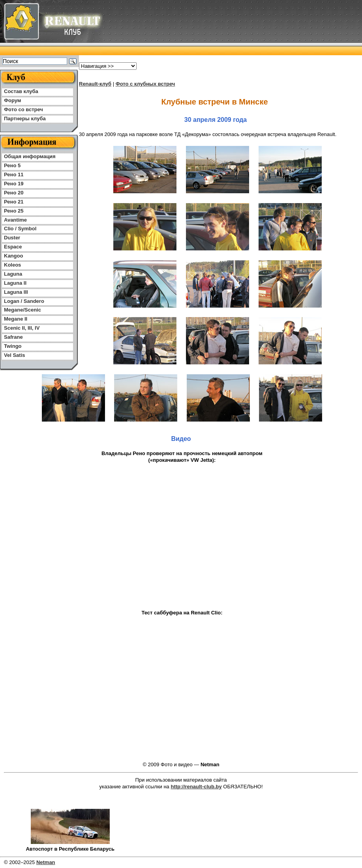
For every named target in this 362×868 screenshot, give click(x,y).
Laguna (13, 274)
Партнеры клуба (25, 119)
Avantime (15, 220)
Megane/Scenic (23, 310)
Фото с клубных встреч (145, 84)
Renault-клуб (95, 84)
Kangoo (13, 256)
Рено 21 (14, 202)
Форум (12, 100)
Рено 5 (12, 165)
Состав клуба (21, 91)
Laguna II (15, 283)
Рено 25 (14, 211)
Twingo (13, 346)
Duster (12, 238)
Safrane (13, 337)
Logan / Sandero (24, 301)
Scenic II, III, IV (22, 328)
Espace (13, 247)
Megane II (16, 319)
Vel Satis (14, 355)
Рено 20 (14, 193)
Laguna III (16, 292)
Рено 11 (14, 175)
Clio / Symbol (20, 229)
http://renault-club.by (196, 787)
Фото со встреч (23, 109)
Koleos (12, 265)
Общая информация (30, 156)
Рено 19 (14, 184)
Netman (46, 862)
